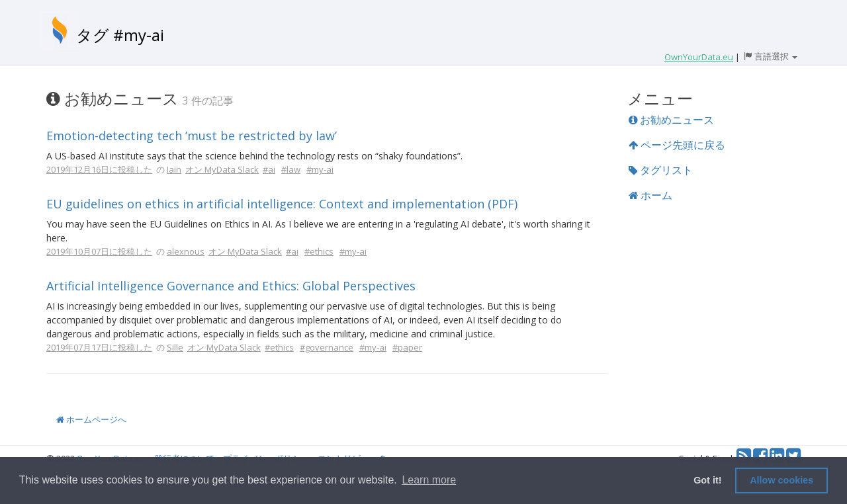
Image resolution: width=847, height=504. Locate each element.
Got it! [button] (707, 480)
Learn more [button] (429, 480)
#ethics (319, 251)
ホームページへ (91, 419)
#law (291, 169)
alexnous (186, 251)
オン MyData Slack (222, 169)
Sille (175, 347)
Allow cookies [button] (781, 480)
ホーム (650, 195)
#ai (269, 169)
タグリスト (661, 170)
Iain (174, 169)
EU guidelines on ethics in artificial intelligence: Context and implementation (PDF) (282, 204)
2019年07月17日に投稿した (99, 347)
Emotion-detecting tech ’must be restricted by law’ (192, 136)
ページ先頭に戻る (677, 145)
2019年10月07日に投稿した (99, 251)
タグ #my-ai (120, 35)
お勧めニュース (671, 120)
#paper (407, 347)
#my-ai (320, 169)
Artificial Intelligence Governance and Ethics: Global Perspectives (231, 286)
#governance (327, 347)
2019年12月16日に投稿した (99, 169)
